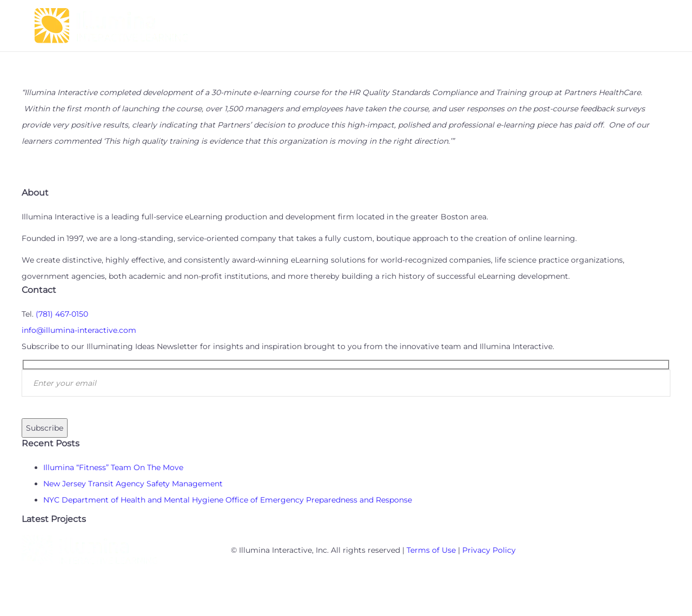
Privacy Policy (489, 550)
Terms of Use (431, 550)
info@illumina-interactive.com (79, 330)
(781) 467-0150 (62, 314)
